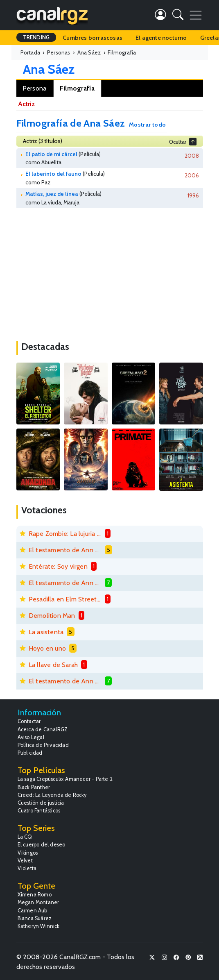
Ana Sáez (49, 69)
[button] (178, 16)
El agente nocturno (161, 38)
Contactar (29, 721)
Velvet (25, 861)
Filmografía (77, 88)
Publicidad (30, 753)
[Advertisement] (110, 272)
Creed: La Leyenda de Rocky (52, 795)
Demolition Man (52, 616)
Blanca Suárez (35, 918)
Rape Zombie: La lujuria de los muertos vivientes (65, 534)
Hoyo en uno (47, 648)
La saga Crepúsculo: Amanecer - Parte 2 (65, 779)
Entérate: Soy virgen (58, 566)
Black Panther (34, 787)
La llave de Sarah (53, 665)
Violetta (27, 868)
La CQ (25, 837)
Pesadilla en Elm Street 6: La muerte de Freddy (65, 599)
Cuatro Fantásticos (39, 811)
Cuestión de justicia (41, 803)
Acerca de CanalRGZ (43, 729)
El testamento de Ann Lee (65, 550)
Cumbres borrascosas (93, 38)
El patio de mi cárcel (51, 154)
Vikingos (28, 853)
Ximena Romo (35, 895)
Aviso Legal (31, 737)
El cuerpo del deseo (42, 845)
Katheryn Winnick (39, 926)
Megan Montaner (38, 902)
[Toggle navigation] (196, 15)
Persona (35, 88)
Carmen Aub (33, 911)
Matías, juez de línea (52, 194)
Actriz (26, 104)
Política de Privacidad (43, 745)
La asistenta (46, 632)
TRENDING (36, 37)
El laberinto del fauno (53, 174)
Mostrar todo (148, 125)
